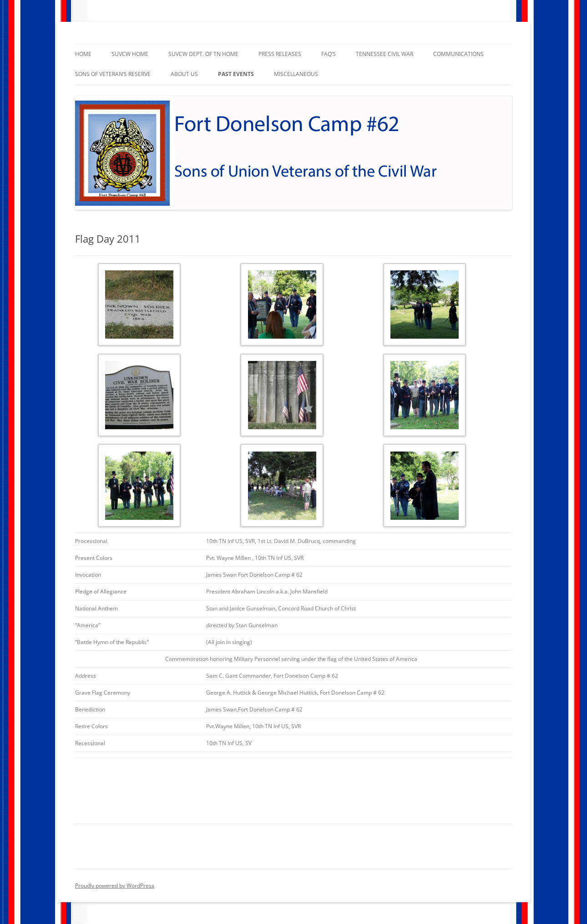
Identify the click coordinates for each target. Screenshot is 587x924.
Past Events (236, 74)
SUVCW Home (130, 54)
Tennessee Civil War (385, 54)
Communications (458, 54)
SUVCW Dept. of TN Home (203, 54)
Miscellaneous (296, 74)
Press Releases (280, 54)
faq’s (329, 54)
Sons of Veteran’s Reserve (113, 74)
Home (83, 54)
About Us (184, 74)
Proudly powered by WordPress (115, 886)
